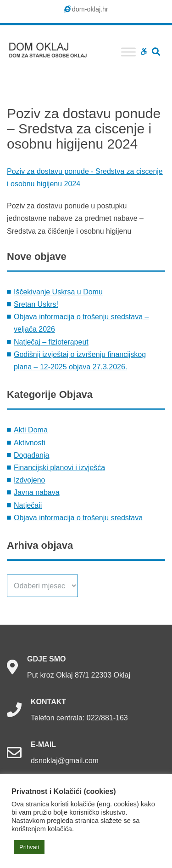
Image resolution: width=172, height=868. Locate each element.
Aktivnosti (29, 443)
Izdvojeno (30, 480)
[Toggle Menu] (128, 52)
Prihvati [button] (29, 847)
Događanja (31, 455)
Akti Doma (31, 430)
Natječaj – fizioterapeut (51, 342)
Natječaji (28, 505)
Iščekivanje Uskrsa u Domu (58, 292)
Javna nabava (37, 492)
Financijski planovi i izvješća (59, 468)
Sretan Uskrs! (36, 304)
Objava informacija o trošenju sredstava (78, 518)
